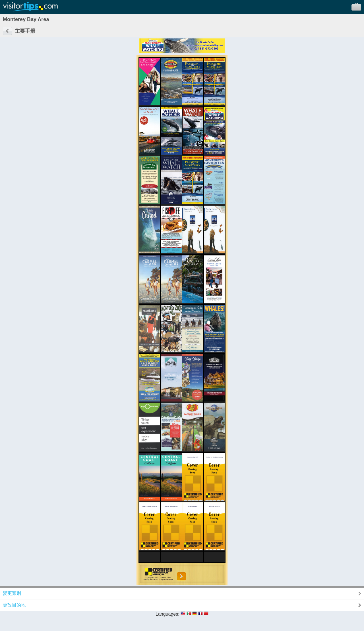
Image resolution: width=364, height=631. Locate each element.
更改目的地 (14, 605)
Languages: (167, 614)
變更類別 (12, 593)
